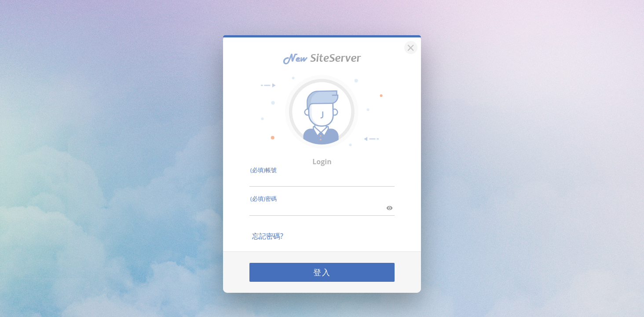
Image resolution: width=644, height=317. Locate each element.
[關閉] (410, 46)
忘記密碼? (268, 236)
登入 (322, 272)
